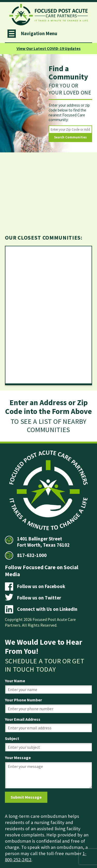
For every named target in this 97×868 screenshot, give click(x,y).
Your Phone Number (23, 700)
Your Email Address (23, 719)
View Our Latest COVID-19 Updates (49, 48)
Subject (12, 738)
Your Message (18, 758)
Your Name (15, 681)
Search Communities (70, 137)
